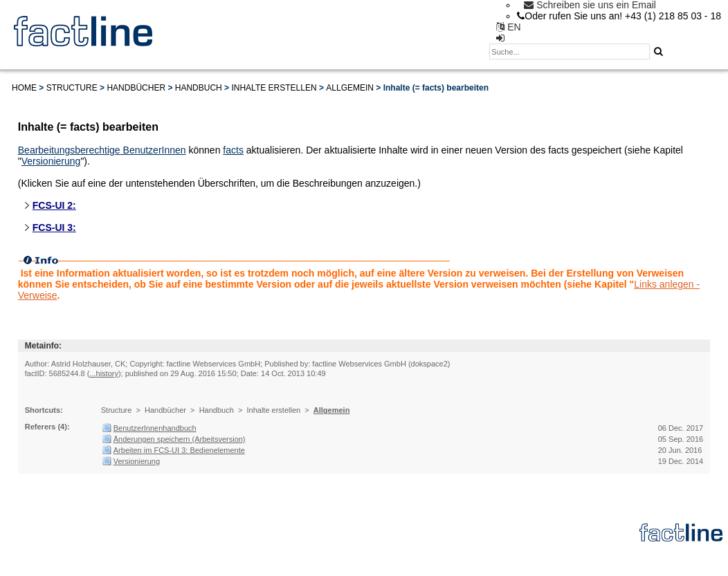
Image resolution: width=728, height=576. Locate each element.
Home (24, 88)
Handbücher (136, 88)
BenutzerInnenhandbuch (155, 428)
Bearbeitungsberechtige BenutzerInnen (102, 150)
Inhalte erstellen (274, 88)
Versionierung (51, 161)
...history (104, 373)
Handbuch (199, 88)
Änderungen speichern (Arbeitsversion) (180, 439)
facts (233, 150)
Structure (72, 88)
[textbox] (570, 52)
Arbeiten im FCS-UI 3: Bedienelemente (179, 450)
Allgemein (350, 88)
